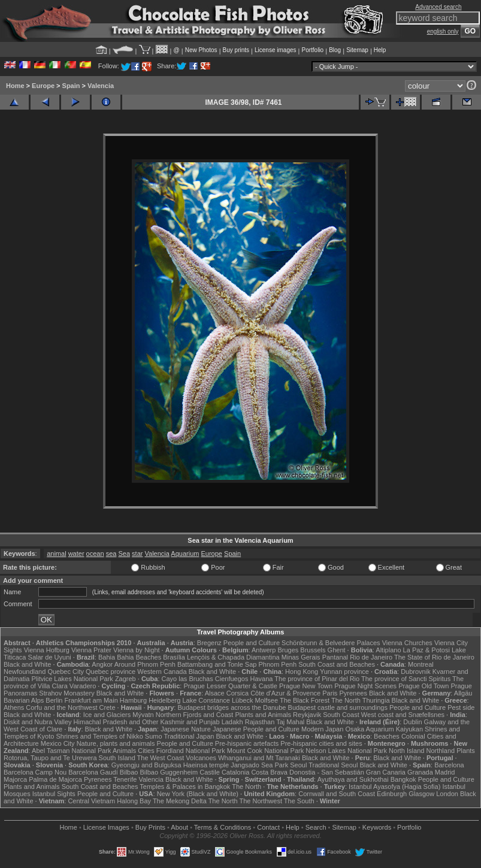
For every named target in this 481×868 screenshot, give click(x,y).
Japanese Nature (186, 729)
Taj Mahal (290, 722)
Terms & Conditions (223, 827)
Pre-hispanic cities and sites (321, 743)
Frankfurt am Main (91, 700)
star (137, 554)
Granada (420, 772)
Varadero (83, 686)
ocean (95, 554)
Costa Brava (269, 772)
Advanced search (438, 7)
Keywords (377, 827)
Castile (210, 772)
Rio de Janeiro (371, 657)
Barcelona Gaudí (93, 772)
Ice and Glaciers (107, 715)
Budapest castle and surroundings (338, 707)
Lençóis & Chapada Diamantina (233, 657)
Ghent (337, 650)
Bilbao (129, 772)
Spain (71, 86)
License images (275, 50)
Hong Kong (302, 672)
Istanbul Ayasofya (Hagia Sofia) (394, 787)
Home (15, 86)
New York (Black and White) (198, 794)
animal (56, 554)
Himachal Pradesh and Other (116, 722)
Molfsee (267, 700)
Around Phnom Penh (145, 664)
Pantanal (335, 657)
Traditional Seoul (333, 765)
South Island (117, 758)
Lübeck (242, 700)
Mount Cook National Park (265, 751)
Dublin (412, 722)
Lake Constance (206, 700)
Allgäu (463, 693)
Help (380, 50)
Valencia (101, 86)
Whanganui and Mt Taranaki (259, 758)
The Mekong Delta (180, 801)
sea (111, 554)
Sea (124, 554)
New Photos (201, 50)
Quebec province (111, 672)
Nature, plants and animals (116, 743)
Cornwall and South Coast (337, 794)
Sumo (154, 736)
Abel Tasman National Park (71, 751)
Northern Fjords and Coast (195, 715)
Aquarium (185, 554)
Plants (466, 751)
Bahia (107, 657)
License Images (106, 827)
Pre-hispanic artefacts (247, 743)
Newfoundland (25, 672)
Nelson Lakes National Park (346, 751)
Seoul (298, 765)
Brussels (313, 650)
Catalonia (235, 772)
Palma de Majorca (55, 779)
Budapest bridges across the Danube (232, 707)
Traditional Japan (189, 736)
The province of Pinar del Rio (317, 679)
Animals (124, 751)
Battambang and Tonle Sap (217, 664)
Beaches (387, 736)
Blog (335, 50)
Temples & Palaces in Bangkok (185, 787)
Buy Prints (150, 827)
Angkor (102, 664)
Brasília (174, 657)
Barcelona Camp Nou (35, 772)
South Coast (341, 715)
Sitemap (357, 50)
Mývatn (143, 715)
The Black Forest (305, 700)
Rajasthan (260, 722)
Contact (268, 827)
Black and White (27, 664)
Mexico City (58, 743)
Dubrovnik (416, 672)
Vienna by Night (136, 650)
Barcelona (449, 765)
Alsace (215, 693)
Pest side (461, 707)
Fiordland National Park (191, 751)
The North (346, 700)
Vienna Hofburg (47, 650)
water (76, 554)
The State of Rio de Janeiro (434, 657)
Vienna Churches (407, 643)
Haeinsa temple (206, 765)
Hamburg (133, 700)
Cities (146, 751)
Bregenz (209, 643)
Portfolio (312, 50)
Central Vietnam (91, 801)
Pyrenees (353, 693)
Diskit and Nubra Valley (38, 722)
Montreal (421, 664)
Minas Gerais (301, 657)
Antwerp (264, 650)
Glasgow (421, 794)
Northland (440, 751)
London (447, 794)
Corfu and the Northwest (61, 707)
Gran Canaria (386, 772)
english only (443, 31)
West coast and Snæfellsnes (403, 715)
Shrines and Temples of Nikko (99, 736)
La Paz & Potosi (426, 650)
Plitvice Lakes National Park (72, 679)
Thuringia (376, 700)
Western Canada (162, 672)
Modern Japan (322, 729)
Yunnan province (344, 672)
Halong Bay (134, 801)
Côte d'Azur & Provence (285, 693)
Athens (14, 707)
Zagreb (125, 679)
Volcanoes (201, 758)
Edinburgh (392, 794)
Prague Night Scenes (365, 686)
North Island (406, 751)
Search (316, 827)
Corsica (238, 693)
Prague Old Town (423, 686)
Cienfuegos (232, 679)
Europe (43, 86)
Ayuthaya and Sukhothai (353, 779)
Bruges (288, 650)
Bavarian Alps (24, 700)
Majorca (15, 779)
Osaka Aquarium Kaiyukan (384, 729)
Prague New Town (306, 686)
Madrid (445, 772)
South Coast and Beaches (337, 664)
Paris (330, 693)
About (179, 827)
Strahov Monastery (66, 693)
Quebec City (66, 672)
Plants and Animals (263, 715)
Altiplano (388, 650)
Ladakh (232, 722)
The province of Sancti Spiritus (406, 679)
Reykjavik (307, 715)
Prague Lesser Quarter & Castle (230, 686)
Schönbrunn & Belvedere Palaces (331, 643)
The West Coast (161, 758)
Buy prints (236, 50)
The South (299, 801)
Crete (108, 707)
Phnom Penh (277, 664)
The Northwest (261, 801)
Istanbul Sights (54, 794)
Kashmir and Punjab (190, 722)
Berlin (54, 700)
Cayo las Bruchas (187, 679)
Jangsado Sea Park (259, 765)
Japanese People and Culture (256, 729)
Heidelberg (164, 700)
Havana (262, 679)
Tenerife (125, 779)
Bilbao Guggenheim (169, 772)
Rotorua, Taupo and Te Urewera (50, 758)
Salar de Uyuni (50, 657)
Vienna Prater (91, 650)
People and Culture (252, 643)
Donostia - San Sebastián (327, 772)
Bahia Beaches (139, 657)
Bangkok (403, 779)
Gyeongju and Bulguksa (146, 765)
